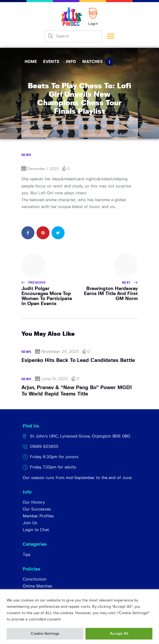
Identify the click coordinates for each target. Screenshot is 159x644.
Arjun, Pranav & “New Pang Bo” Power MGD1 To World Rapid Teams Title (77, 391)
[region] (79, 617)
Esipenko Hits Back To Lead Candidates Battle (78, 360)
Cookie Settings (45, 634)
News (26, 155)
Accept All (119, 634)
